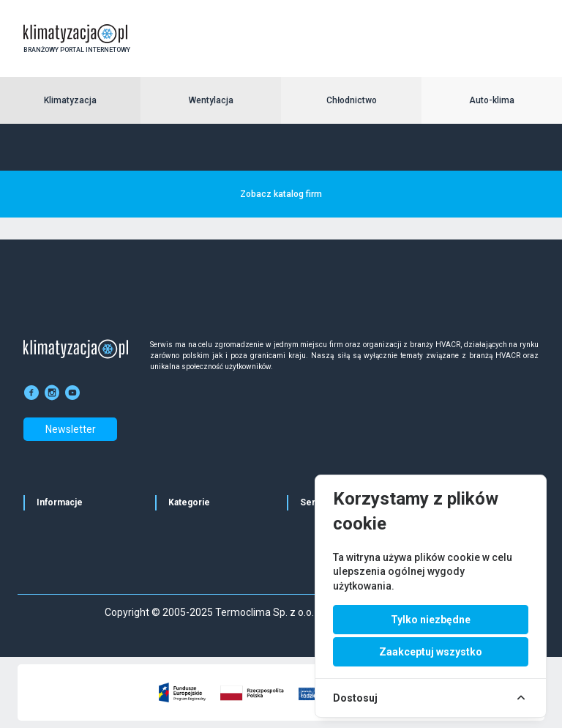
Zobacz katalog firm (281, 194)
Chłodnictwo (352, 100)
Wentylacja (211, 100)
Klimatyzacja (70, 100)
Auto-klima (492, 100)
